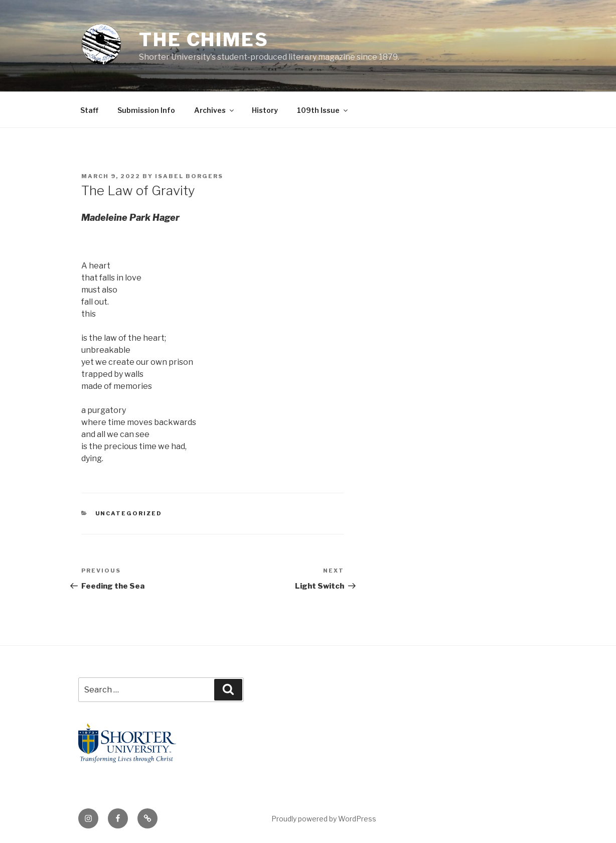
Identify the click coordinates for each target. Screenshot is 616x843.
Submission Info (146, 110)
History (265, 110)
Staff (89, 110)
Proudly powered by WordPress (324, 819)
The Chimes (204, 40)
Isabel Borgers (189, 176)
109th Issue (323, 110)
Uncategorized (129, 513)
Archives (215, 110)
